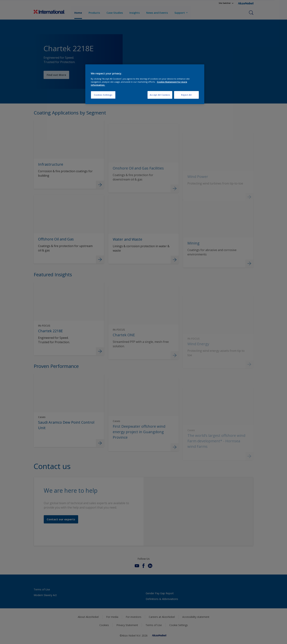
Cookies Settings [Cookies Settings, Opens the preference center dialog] (103, 95)
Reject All (186, 95)
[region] (145, 84)
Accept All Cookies (160, 95)
